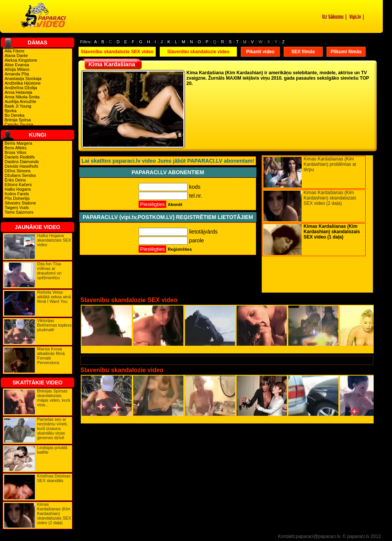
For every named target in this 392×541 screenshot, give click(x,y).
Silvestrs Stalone (20, 203)
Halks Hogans (18, 189)
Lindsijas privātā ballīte (52, 450)
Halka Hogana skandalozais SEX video (54, 240)
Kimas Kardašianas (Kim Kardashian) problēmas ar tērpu (330, 164)
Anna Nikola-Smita (22, 97)
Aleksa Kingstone (21, 60)
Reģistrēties (180, 249)
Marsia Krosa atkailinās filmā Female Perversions (51, 356)
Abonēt (175, 204)
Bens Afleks (16, 148)
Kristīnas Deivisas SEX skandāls (54, 478)
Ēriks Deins (15, 180)
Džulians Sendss (20, 175)
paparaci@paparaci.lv (318, 536)
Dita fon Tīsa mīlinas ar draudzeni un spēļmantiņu (49, 271)
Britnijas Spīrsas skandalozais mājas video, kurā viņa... (54, 398)
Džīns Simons (18, 171)
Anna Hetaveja (18, 92)
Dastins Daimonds (22, 162)
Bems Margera (18, 143)
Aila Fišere (15, 51)
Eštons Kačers (18, 185)
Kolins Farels (17, 194)
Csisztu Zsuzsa (19, 124)
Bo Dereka (15, 115)
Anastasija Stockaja (23, 78)
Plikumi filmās (346, 52)
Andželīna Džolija (21, 88)
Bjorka (11, 111)
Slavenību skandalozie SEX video (117, 52)
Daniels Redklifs (20, 157)
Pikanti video (260, 52)
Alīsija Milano (17, 69)
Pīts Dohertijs (17, 198)
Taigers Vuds (17, 208)
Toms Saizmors (19, 212)
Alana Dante (16, 56)
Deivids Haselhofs (21, 166)
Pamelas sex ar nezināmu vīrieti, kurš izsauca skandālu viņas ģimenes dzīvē (52, 428)
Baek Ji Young (18, 106)
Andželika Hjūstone (23, 83)
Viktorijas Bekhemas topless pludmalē (54, 325)
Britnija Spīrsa (18, 120)
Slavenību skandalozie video (198, 52)
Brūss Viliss (16, 152)
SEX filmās (303, 52)
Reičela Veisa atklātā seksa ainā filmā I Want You (54, 297)
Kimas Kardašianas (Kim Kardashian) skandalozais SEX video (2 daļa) (54, 513)
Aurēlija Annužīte (20, 101)
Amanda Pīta (17, 74)
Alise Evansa (17, 65)
